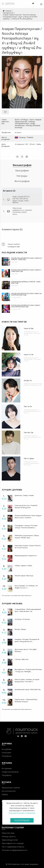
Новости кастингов (14, 322)
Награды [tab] (22, 176)
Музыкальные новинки (11, 788)
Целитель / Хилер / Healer (24, 495)
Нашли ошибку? (14, 244)
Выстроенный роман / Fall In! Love (32, 412)
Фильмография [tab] (22, 165)
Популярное (7, 756)
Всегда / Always (20, 629)
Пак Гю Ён (28, 406)
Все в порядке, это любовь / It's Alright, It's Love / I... (26, 587)
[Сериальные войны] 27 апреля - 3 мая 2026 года (26, 282)
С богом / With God (21, 659)
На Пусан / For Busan (22, 619)
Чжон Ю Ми (29, 328)
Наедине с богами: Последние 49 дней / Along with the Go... (27, 640)
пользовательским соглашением (22, 813)
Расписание (6, 753)
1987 (26, 144)
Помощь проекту (9, 836)
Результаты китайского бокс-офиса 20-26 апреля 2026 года (26, 306)
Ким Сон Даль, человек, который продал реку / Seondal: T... (27, 680)
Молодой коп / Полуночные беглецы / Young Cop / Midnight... (28, 670)
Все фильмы (7, 768)
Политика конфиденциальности (14, 850)
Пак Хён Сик (29, 432)
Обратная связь (8, 833)
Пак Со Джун (29, 458)
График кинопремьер (10, 772)
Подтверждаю (22, 820)
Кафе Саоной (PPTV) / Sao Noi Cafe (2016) (21, 198)
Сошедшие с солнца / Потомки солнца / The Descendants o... (26, 527)
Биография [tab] (22, 170)
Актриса (18, 132)
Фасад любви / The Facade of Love (32, 334)
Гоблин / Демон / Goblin (23, 566)
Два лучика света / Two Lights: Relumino (26, 650)
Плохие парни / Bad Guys (24, 576)
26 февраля (19, 144)
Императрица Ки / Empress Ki (26, 556)
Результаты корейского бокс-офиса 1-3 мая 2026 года (26, 271)
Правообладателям (10, 840)
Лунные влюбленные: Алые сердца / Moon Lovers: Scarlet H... (28, 517)
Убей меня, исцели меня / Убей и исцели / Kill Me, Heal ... (27, 537)
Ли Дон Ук (28, 380)
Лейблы (5, 794)
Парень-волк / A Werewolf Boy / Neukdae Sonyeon (26, 701)
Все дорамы (7, 749)
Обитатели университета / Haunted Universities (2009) (22, 210)
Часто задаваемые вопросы (13, 847)
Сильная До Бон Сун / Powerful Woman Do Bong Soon (26, 506)
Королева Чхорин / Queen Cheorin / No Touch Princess (28, 547)
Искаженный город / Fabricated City (28, 689)
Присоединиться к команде (13, 843)
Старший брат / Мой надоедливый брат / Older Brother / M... (28, 610)
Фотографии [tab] (22, 181)
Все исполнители (9, 791)
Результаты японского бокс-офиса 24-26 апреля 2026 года (27, 294)
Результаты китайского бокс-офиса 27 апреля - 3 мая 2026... (27, 259)
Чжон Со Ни (29, 355)
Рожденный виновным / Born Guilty (32, 464)
